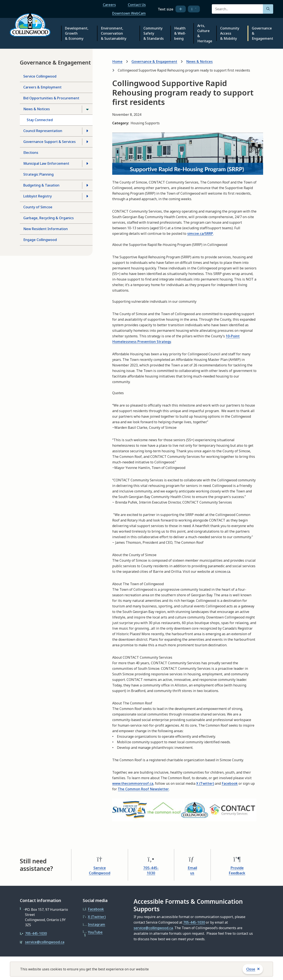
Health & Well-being (180, 33)
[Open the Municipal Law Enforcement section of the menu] (87, 164)
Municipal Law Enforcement (46, 163)
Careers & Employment (42, 87)
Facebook (230, 783)
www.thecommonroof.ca (133, 783)
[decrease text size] (194, 9)
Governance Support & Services (49, 142)
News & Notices (37, 109)
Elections (31, 153)
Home (117, 62)
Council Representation (43, 131)
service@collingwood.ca (45, 942)
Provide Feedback (237, 870)
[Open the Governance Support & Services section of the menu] (87, 142)
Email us (192, 870)
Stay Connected (40, 120)
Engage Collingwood (40, 240)
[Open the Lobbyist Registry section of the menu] (87, 196)
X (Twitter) (205, 783)
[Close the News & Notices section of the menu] (87, 109)
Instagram (97, 924)
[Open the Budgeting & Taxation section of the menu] (87, 185)
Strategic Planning (38, 174)
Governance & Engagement (262, 33)
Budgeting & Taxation (41, 185)
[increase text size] (181, 9)
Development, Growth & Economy (77, 33)
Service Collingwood (40, 76)
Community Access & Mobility (230, 33)
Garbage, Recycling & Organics (49, 218)
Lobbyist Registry (38, 196)
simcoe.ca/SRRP (200, 234)
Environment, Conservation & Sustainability (114, 33)
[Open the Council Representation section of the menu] (87, 131)
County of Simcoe (38, 207)
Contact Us (137, 5)
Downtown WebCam (129, 13)
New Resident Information (46, 229)
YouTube (95, 932)
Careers (109, 5)
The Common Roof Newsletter (143, 789)
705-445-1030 (151, 870)
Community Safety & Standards (154, 33)
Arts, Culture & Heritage (205, 33)
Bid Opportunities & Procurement (51, 98)
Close (251, 969)
